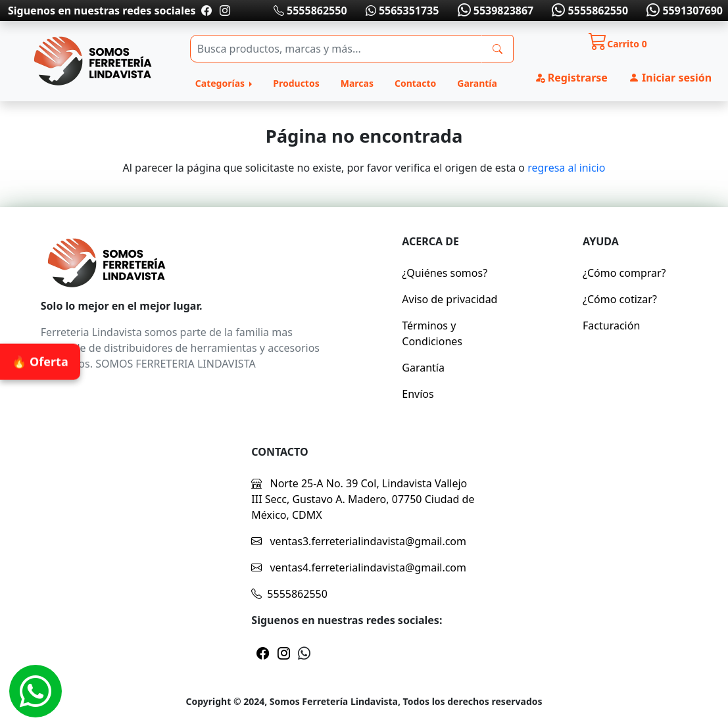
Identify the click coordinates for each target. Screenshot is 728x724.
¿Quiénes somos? (445, 273)
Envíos (418, 394)
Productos (296, 83)
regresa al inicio (566, 168)
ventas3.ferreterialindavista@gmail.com (359, 541)
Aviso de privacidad (449, 299)
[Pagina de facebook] (206, 11)
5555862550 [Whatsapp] (589, 11)
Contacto (415, 83)
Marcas (357, 83)
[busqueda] (497, 49)
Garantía (477, 83)
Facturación (611, 326)
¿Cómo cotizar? (620, 299)
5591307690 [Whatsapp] (683, 11)
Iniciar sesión (670, 78)
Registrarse (571, 78)
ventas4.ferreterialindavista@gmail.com (359, 567)
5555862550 (310, 11)
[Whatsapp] (36, 691)
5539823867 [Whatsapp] (494, 11)
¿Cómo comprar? (624, 273)
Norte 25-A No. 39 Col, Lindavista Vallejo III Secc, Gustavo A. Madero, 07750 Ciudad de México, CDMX (363, 499)
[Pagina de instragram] (224, 11)
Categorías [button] (221, 83)
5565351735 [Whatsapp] (402, 11)
